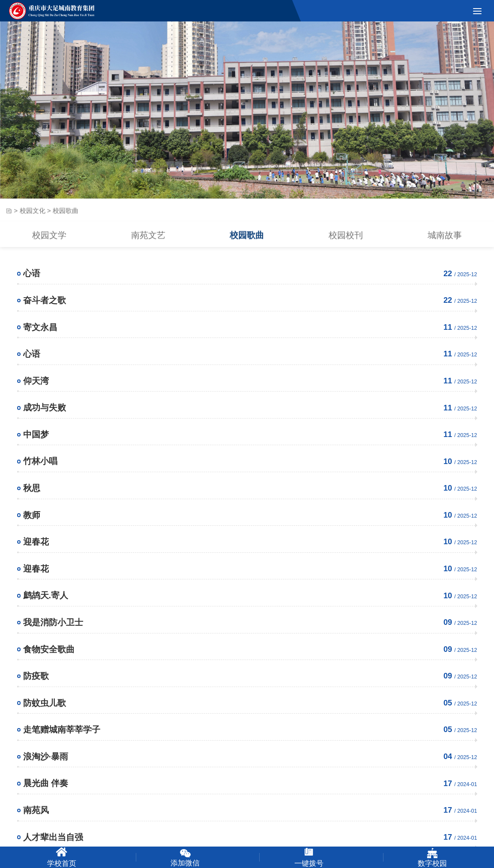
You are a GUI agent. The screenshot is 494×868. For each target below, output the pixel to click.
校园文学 (49, 242)
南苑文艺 (148, 242)
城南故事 (445, 242)
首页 (9, 216)
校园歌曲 (247, 242)
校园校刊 (346, 242)
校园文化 (33, 215)
